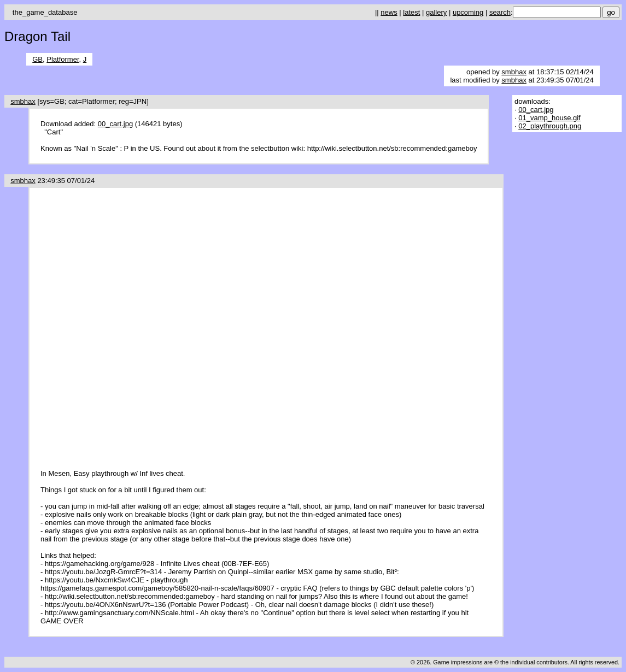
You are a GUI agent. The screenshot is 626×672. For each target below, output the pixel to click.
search (500, 12)
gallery (436, 12)
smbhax (514, 72)
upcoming (468, 12)
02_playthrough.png (550, 126)
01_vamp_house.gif (549, 118)
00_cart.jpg (115, 124)
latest (411, 12)
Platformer (63, 59)
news (389, 12)
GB (37, 59)
